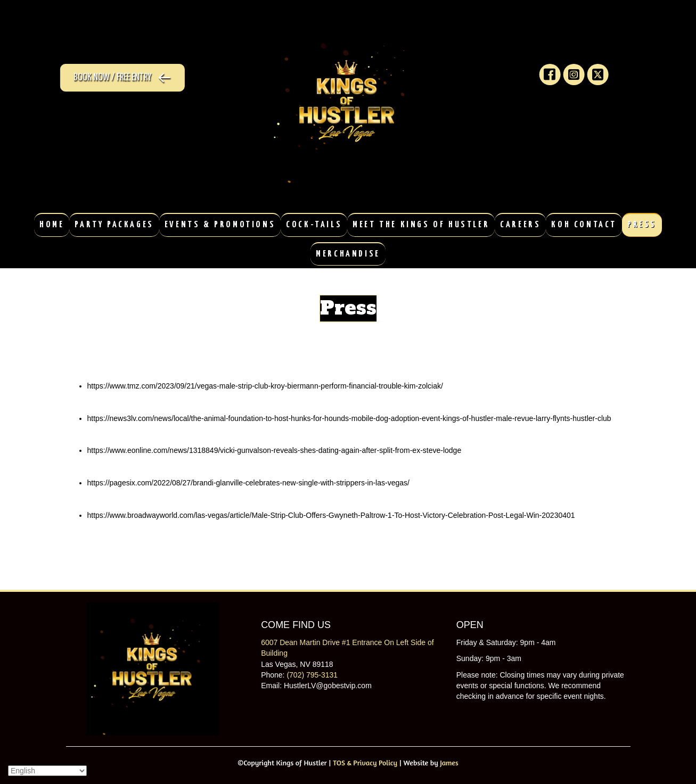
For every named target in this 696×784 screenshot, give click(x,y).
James (449, 762)
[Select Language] (47, 771)
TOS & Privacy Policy (365, 762)
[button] (118, 78)
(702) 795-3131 (312, 675)
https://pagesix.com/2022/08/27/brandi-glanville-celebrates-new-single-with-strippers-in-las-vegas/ (248, 483)
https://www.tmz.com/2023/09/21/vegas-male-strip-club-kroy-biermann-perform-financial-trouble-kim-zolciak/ (265, 386)
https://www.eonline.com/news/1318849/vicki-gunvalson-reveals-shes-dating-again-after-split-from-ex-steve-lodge (275, 450)
